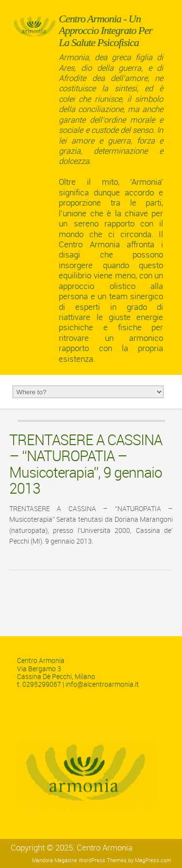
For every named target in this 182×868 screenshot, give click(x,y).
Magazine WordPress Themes (91, 860)
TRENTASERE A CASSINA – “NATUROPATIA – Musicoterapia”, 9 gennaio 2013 (86, 465)
